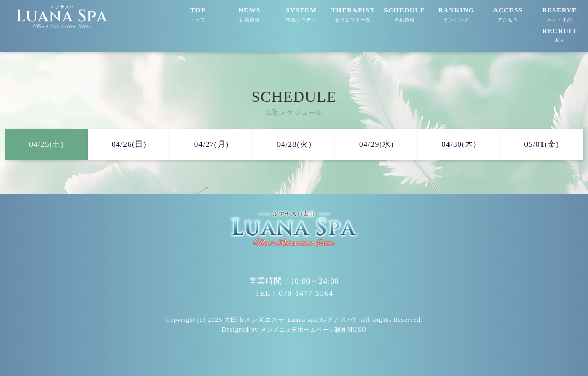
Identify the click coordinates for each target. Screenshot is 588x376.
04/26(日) (129, 144)
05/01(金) (542, 144)
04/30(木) (459, 144)
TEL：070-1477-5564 (294, 293)
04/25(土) (46, 144)
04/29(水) (376, 144)
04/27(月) (212, 144)
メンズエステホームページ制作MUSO (313, 330)
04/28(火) (294, 144)
